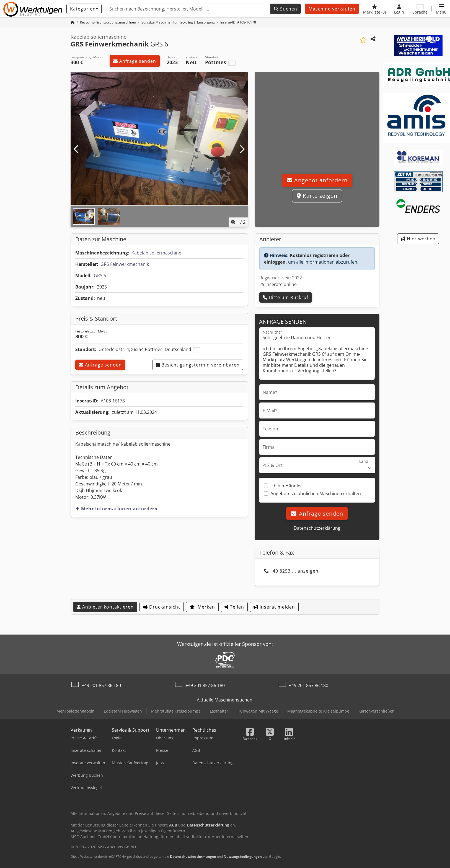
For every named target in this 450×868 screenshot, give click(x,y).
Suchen (286, 9)
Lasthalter (219, 711)
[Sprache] (420, 9)
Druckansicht (162, 607)
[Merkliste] (374, 9)
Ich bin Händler (286, 486)
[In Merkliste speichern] (363, 40)
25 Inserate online (278, 284)
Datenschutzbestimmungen (193, 857)
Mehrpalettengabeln (76, 711)
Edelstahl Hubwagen (123, 711)
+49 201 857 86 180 (101, 685)
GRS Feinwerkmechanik (125, 264)
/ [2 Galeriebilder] (238, 222)
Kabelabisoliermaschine (156, 253)
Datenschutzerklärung (317, 528)
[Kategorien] (84, 9)
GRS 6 (100, 276)
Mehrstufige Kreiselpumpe (176, 711)
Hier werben (418, 239)
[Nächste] (242, 149)
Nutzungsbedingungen (243, 857)
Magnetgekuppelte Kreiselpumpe (318, 711)
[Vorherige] (77, 149)
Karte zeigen (317, 196)
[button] (441, 9)
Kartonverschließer (376, 711)
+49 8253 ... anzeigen (291, 571)
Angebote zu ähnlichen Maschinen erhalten (316, 493)
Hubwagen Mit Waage (258, 711)
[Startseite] (73, 22)
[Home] (108, 22)
